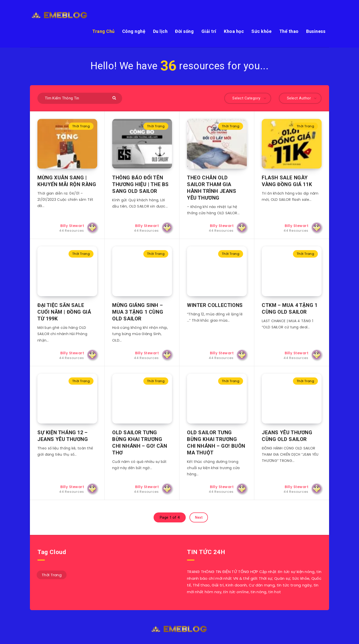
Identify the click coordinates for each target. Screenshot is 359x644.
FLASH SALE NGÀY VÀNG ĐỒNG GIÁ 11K (287, 181)
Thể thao (289, 31)
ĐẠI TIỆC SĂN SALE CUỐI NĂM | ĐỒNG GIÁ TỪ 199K (64, 312)
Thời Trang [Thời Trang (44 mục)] (52, 575)
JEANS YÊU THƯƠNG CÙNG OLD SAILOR (287, 436)
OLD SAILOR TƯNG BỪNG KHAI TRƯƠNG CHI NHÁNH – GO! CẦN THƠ (140, 443)
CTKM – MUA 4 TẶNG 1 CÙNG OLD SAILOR (290, 309)
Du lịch (160, 31)
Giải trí (209, 31)
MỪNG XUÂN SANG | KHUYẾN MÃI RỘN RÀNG (67, 181)
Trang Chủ (103, 31)
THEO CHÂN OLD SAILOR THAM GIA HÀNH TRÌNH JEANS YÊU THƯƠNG (212, 188)
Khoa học (234, 31)
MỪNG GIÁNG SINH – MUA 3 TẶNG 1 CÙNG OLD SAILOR (138, 312)
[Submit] (115, 98)
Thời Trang (81, 126)
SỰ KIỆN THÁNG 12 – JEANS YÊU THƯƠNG (63, 436)
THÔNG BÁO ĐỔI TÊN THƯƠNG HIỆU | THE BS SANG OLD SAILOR (140, 184)
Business (316, 31)
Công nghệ (134, 31)
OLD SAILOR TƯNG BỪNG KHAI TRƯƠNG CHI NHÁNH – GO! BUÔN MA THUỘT (216, 443)
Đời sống (184, 31)
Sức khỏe (261, 31)
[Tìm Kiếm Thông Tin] (80, 98)
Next (199, 517)
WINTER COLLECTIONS (215, 305)
